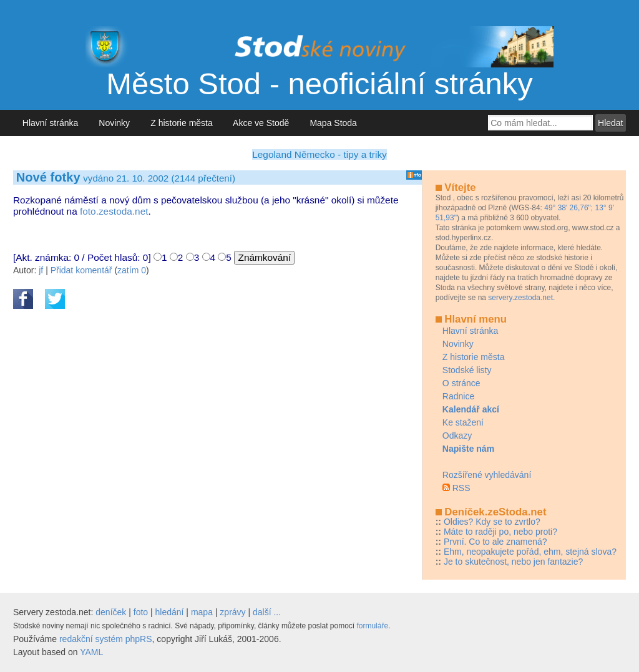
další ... (267, 612)
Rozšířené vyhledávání (487, 475)
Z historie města (181, 123)
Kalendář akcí (471, 409)
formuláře (372, 626)
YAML (91, 652)
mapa (202, 612)
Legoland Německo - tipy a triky (319, 154)
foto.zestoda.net (114, 211)
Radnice (458, 396)
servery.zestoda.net (520, 298)
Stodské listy (467, 370)
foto (141, 612)
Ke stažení (463, 422)
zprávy (232, 612)
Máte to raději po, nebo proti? (500, 532)
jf (41, 270)
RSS (461, 488)
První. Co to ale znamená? (495, 542)
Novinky (115, 123)
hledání (170, 612)
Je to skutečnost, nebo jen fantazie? (513, 562)
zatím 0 (132, 270)
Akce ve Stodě (261, 123)
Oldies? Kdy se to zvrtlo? (492, 522)
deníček (111, 612)
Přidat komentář (81, 270)
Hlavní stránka (50, 123)
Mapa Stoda (334, 123)
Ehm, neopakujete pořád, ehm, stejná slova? (530, 552)
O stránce (461, 383)
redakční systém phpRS (106, 639)
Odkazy (457, 436)
